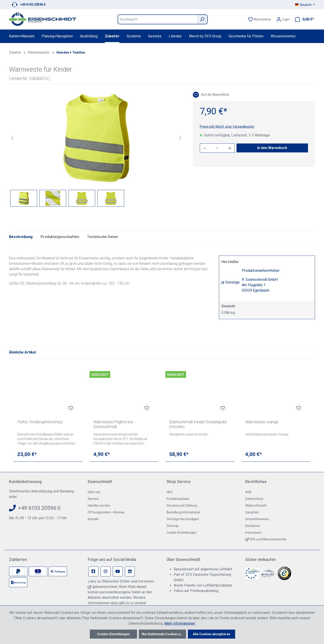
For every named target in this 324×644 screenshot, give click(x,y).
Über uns (94, 492)
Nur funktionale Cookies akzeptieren (164, 634)
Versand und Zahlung (182, 506)
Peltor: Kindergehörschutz (40, 422)
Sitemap (173, 526)
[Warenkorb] (303, 19)
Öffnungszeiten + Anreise (106, 512)
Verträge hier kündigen (183, 519)
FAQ (169, 492)
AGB (248, 492)
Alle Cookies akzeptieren (211, 634)
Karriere (93, 499)
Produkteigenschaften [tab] (60, 237)
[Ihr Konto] (283, 19)
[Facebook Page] (93, 571)
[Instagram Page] (106, 571)
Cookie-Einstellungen (181, 533)
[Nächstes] (180, 138)
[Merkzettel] (260, 19)
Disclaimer (253, 526)
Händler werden (99, 506)
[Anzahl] (217, 148)
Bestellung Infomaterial (183, 512)
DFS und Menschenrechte (268, 539)
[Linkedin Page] (130, 571)
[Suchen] (202, 19)
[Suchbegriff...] (157, 19)
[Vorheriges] (12, 138)
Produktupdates (178, 499)
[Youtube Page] (118, 571)
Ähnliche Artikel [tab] (22, 352)
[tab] (21, 237)
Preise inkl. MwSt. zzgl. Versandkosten (227, 127)
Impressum (253, 533)
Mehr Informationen (180, 623)
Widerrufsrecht (256, 506)
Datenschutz (254, 499)
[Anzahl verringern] (205, 148)
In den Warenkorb (272, 148)
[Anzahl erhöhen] (230, 148)
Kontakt (93, 519)
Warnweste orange (262, 422)
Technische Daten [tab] (102, 237)
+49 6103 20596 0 (33, 5)
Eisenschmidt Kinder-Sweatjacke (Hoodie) (198, 424)
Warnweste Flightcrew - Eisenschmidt (114, 424)
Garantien (252, 512)
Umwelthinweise (257, 519)
